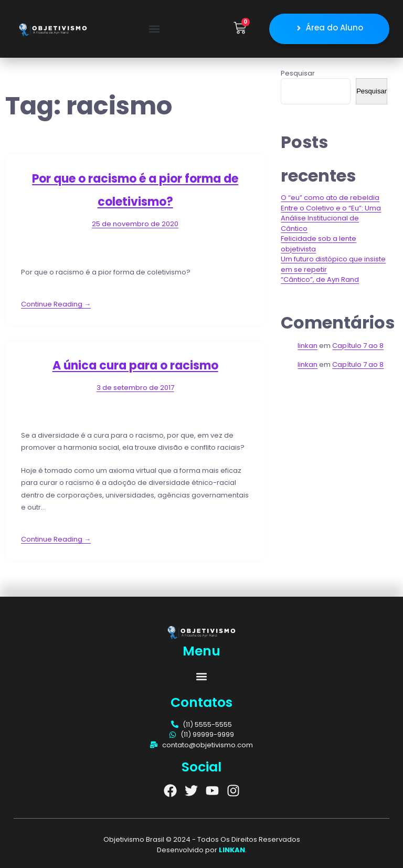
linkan (307, 345)
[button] (155, 29)
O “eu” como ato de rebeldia (330, 198)
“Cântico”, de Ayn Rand (320, 279)
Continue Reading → (56, 304)
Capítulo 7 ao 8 (358, 345)
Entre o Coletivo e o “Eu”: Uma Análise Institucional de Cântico (331, 218)
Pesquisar (298, 73)
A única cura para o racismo (135, 365)
